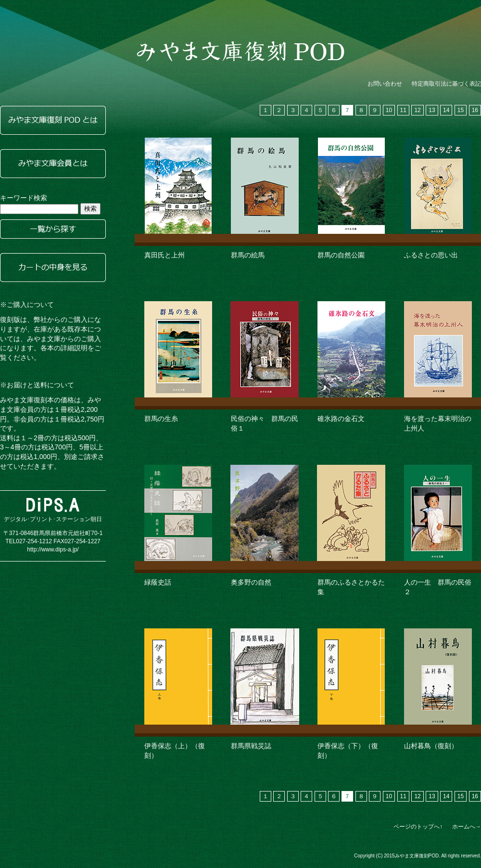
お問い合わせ (385, 84)
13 (432, 110)
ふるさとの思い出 (431, 255)
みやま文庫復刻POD (240, 51)
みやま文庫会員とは (53, 164)
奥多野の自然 (251, 582)
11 (403, 110)
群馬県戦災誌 (251, 746)
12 (417, 110)
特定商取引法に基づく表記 (446, 84)
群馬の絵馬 (248, 255)
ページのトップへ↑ (418, 827)
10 (389, 110)
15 (461, 110)
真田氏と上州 (165, 255)
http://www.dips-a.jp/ (53, 549)
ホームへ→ (467, 827)
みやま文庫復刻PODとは (53, 120)
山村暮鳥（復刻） (431, 746)
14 (446, 110)
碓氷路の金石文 (341, 419)
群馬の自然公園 (341, 255)
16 (475, 110)
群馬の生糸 (161, 419)
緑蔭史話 (158, 582)
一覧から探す (53, 229)
